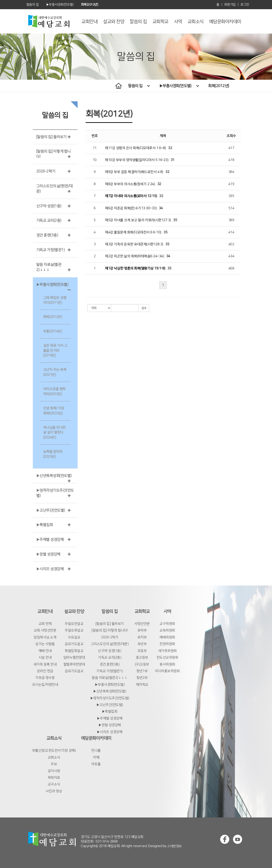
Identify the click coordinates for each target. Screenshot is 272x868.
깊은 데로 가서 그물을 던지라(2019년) (55, 351)
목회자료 (54, 778)
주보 (54, 764)
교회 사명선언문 (45, 630)
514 (231, 208)
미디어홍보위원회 (167, 671)
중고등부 (142, 657)
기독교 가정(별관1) (50, 250)
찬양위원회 (167, 644)
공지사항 (54, 771)
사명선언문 (142, 624)
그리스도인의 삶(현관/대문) (110, 644)
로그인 (245, 5)
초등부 (142, 651)
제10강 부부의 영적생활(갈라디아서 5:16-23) (137, 160)
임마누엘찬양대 (74, 657)
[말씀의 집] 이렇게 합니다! (110, 630)
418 (231, 160)
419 (231, 184)
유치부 (142, 637)
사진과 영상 (54, 791)
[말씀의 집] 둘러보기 (51, 137)
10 (95, 160)
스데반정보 (175, 846)
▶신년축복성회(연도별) (54, 476)
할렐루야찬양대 (74, 664)
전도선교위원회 (167, 657)
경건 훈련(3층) (47, 235)
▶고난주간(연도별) (51, 510)
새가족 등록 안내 (45, 664)
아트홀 (96, 764)
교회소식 (196, 22)
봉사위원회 (167, 664)
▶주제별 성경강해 (50, 540)
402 (231, 244)
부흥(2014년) (53, 331)
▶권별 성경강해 (48, 554)
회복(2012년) (219, 86)
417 (231, 148)
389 (231, 220)
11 (95, 148)
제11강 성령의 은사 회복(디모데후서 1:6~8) (135, 148)
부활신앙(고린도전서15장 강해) (54, 751)
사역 (178, 22)
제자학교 (142, 685)
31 (172, 160)
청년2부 (142, 678)
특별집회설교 (74, 651)
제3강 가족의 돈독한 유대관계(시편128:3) (134, 244)
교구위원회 (167, 624)
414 (231, 232)
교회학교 (160, 22)
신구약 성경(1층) (49, 206)
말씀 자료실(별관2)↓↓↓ (110, 678)
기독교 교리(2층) (49, 221)
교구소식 (54, 784)
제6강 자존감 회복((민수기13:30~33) (131, 208)
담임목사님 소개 (45, 637)
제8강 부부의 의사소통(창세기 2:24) (130, 184)
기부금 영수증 (45, 678)
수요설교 (74, 637)
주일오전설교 (74, 624)
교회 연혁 (45, 624)
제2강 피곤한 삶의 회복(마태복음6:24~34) (134, 256)
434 (231, 256)
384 (231, 172)
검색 (144, 308)
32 (170, 148)
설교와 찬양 (114, 22)
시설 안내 (45, 657)
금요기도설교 (74, 644)
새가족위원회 (167, 651)
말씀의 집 (138, 22)
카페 (96, 757)
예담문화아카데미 (225, 22)
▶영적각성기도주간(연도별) (110, 698)
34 (161, 208)
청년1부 (142, 671)
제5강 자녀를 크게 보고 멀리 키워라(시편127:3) (138, 220)
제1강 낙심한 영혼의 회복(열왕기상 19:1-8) (135, 268)
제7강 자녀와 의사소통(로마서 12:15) (131, 196)
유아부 (142, 630)
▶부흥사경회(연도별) (179, 86)
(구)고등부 (142, 664)
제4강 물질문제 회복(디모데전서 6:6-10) (133, 232)
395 (231, 196)
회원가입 (230, 5)
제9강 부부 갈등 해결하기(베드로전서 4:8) (134, 172)
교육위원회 (167, 630)
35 (175, 220)
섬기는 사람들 (45, 644)
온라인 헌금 (45, 671)
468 (231, 268)
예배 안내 (45, 651)
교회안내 (90, 22)
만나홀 (96, 751)
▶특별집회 (45, 525)
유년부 (142, 644)
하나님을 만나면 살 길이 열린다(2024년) (54, 433)
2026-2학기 (46, 171)
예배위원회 (167, 637)
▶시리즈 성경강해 (50, 569)
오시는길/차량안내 (45, 685)
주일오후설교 (74, 630)
